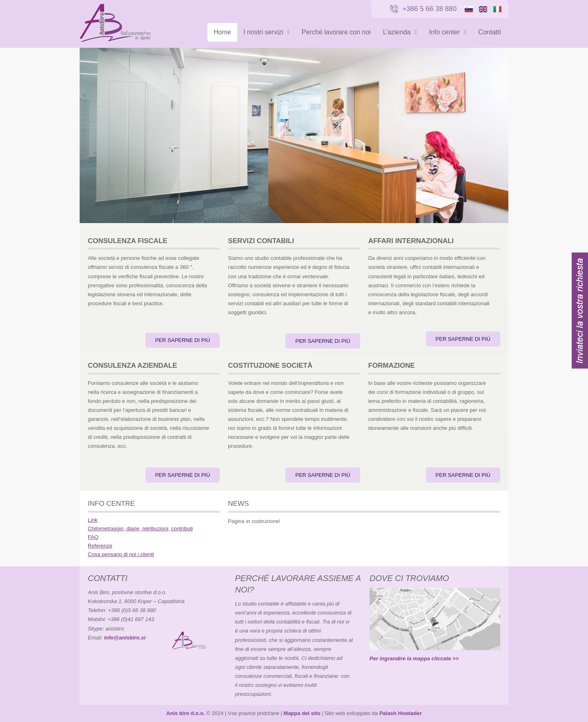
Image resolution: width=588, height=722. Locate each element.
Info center (448, 32)
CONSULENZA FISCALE (128, 241)
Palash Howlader (401, 713)
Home (222, 32)
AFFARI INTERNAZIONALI (411, 241)
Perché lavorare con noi (336, 32)
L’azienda (400, 32)
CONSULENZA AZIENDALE (133, 365)
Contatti (489, 32)
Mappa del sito (302, 713)
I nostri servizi (266, 32)
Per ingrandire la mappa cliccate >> (414, 658)
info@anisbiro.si (125, 638)
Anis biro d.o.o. (186, 713)
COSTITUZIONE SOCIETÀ (270, 365)
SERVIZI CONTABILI (261, 241)
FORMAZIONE (392, 365)
